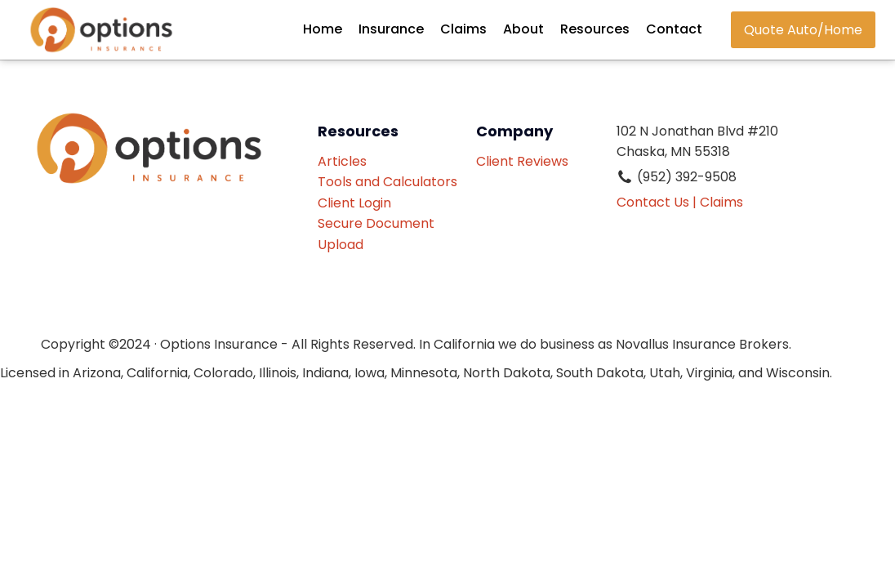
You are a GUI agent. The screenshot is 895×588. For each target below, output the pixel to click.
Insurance (391, 29)
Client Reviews (525, 172)
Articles (342, 161)
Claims (463, 29)
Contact (674, 29)
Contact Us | (657, 202)
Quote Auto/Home (803, 30)
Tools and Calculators (387, 182)
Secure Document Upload (376, 234)
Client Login (354, 203)
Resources (595, 29)
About (523, 29)
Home (323, 29)
